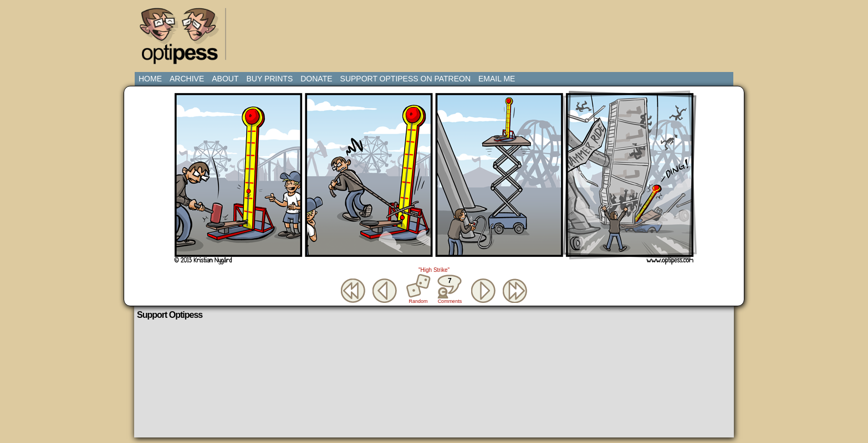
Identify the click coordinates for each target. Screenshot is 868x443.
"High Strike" (434, 270)
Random (418, 301)
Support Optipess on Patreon (405, 79)
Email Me (497, 79)
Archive (187, 79)
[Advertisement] (436, 30)
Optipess (185, 39)
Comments (450, 289)
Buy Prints (269, 79)
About (225, 79)
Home (150, 79)
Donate (316, 79)
